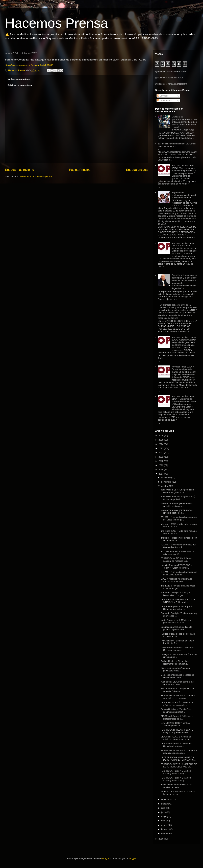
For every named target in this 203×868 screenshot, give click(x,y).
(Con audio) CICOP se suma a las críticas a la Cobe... (177, 683)
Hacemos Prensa (57, 23)
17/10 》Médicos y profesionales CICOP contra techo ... (176, 580)
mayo (164, 816)
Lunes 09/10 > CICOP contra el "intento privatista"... (176, 724)
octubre (165, 486)
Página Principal (80, 170)
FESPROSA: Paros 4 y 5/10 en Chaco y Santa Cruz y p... (176, 772)
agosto (165, 804)
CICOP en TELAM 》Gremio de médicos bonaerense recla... (176, 738)
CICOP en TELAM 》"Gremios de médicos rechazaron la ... (177, 704)
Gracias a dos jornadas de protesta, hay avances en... (178, 793)
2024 (161, 444)
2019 (161, 465)
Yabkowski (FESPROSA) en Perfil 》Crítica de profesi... (178, 498)
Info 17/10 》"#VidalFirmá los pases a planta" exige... (178, 587)
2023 (161, 448)
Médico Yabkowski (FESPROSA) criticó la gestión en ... (176, 505)
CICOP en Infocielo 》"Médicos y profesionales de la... (177, 717)
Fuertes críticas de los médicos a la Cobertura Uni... (178, 635)
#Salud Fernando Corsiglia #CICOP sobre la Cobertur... (178, 690)
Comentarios (165, 101)
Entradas (163, 96)
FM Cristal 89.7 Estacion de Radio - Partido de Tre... (178, 642)
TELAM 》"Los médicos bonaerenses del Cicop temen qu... (179, 519)
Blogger (133, 858)
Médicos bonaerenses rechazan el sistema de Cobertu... (177, 676)
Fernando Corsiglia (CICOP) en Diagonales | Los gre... (176, 594)
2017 (161, 474)
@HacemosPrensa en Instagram (171, 84)
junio (164, 812)
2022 (161, 453)
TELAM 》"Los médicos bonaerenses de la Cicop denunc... (179, 573)
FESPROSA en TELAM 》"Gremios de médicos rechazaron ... (178, 697)
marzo (165, 825)
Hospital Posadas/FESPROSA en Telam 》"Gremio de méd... (177, 566)
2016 (161, 839)
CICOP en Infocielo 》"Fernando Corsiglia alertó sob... (176, 745)
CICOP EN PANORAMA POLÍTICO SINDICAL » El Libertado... (178, 601)
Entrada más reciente (20, 170)
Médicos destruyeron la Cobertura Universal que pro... (177, 649)
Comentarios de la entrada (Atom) (35, 176)
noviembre (167, 482)
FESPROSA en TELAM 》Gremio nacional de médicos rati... (177, 560)
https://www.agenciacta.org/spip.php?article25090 (29, 65)
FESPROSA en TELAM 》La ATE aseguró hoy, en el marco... (177, 731)
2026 (161, 436)
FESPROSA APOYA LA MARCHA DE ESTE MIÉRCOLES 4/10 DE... (179, 766)
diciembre (166, 477)
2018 (161, 470)
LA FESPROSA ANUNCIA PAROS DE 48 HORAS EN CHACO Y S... (178, 759)
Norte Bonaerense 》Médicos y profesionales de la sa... (176, 621)
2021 (161, 457)
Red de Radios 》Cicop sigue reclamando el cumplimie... (175, 662)
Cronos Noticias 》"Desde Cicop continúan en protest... (176, 711)
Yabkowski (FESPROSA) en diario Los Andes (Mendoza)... (177, 491)
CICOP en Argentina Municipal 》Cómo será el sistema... (177, 608)
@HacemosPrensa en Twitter (169, 78)
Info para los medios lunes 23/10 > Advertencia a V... (177, 553)
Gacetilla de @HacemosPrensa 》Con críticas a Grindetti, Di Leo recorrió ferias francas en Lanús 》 (184, 122)
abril (164, 821)
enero (164, 833)
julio (163, 808)
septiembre (167, 800)
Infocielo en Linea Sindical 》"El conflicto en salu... (176, 786)
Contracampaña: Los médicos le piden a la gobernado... (176, 628)
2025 (161, 440)
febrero (165, 829)
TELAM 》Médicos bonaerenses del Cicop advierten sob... (178, 546)
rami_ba (105, 858)
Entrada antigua (137, 170)
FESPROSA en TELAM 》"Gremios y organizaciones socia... (179, 752)
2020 (161, 461)
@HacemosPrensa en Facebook (171, 71)
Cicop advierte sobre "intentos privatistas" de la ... (175, 669)
